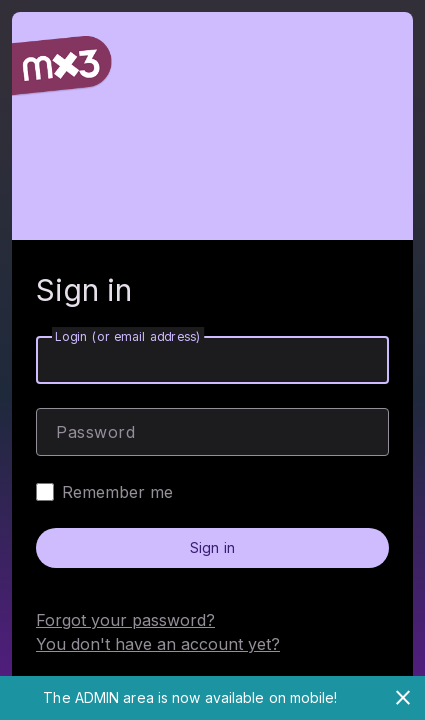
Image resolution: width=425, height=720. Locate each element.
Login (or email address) (128, 336)
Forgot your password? (125, 620)
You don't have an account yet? (158, 644)
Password (95, 432)
